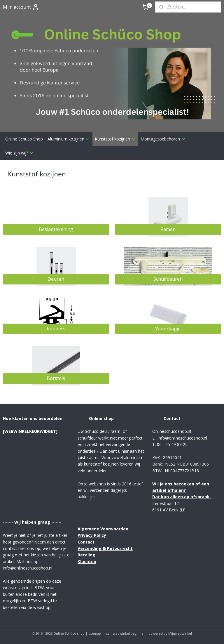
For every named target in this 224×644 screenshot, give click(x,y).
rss (107, 633)
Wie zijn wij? (20, 153)
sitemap (95, 633)
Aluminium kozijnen (69, 139)
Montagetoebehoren (163, 139)
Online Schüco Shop (24, 139)
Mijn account (21, 7)
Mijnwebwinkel (180, 633)
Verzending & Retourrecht (105, 548)
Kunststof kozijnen (115, 139)
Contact (86, 542)
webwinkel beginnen (129, 633)
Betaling (86, 555)
